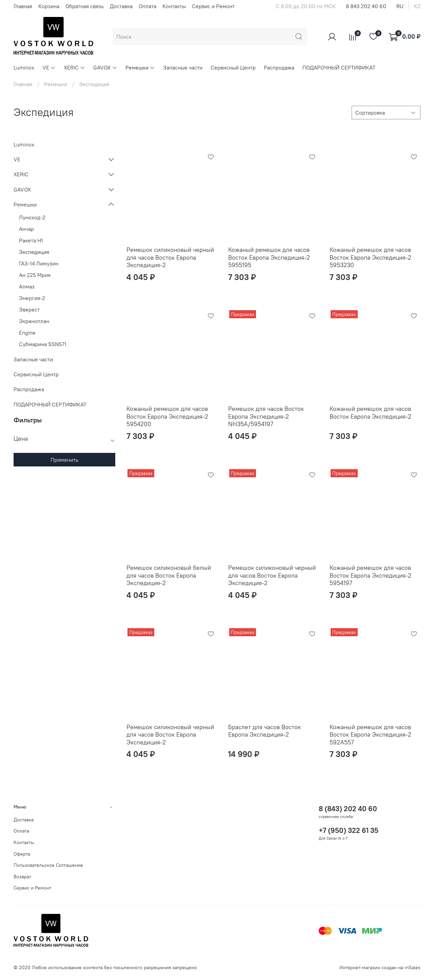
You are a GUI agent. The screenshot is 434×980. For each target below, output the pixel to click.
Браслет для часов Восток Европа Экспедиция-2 (264, 731)
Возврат (22, 877)
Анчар (26, 229)
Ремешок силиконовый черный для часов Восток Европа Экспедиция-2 (170, 257)
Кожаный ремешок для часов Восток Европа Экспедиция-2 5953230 (370, 257)
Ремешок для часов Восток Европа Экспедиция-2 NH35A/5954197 (266, 416)
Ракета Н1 (31, 240)
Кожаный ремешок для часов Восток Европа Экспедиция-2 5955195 (269, 257)
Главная (23, 6)
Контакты (174, 6)
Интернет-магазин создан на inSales (380, 967)
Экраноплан (34, 321)
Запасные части (183, 67)
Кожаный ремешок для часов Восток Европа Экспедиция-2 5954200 (167, 416)
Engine (27, 333)
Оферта (22, 854)
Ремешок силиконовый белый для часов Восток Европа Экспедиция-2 (169, 575)
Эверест (29, 309)
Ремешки (140, 67)
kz (417, 6)
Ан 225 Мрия (35, 275)
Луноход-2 (32, 217)
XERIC (74, 67)
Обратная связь (85, 6)
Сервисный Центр (233, 67)
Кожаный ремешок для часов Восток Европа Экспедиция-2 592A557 (370, 735)
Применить (64, 460)
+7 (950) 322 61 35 (349, 830)
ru (400, 6)
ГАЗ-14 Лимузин (39, 263)
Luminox (24, 67)
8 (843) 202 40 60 (348, 809)
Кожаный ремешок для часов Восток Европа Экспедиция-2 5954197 (370, 575)
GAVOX (105, 67)
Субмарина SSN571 (43, 344)
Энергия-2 (32, 298)
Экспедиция (34, 252)
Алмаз (27, 286)
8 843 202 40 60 (366, 6)
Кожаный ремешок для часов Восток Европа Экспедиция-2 (370, 413)
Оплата (147, 6)
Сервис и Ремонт (213, 6)
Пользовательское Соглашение (48, 865)
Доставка (121, 6)
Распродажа (279, 67)
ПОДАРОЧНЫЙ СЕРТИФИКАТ (339, 67)
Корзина (49, 6)
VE (49, 67)
